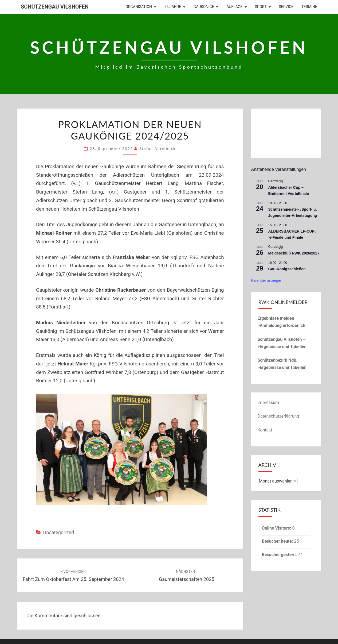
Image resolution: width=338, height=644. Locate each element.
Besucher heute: (278, 541)
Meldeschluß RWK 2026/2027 (294, 253)
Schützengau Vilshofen (55, 7)
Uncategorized (58, 532)
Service (286, 7)
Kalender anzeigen (267, 280)
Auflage (234, 7)
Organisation (139, 7)
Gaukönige (204, 7)
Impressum (268, 402)
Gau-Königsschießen (287, 269)
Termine (309, 7)
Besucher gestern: (280, 555)
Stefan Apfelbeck (158, 149)
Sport (261, 7)
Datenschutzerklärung (278, 416)
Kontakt (265, 430)
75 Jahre (173, 7)
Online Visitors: (277, 528)
